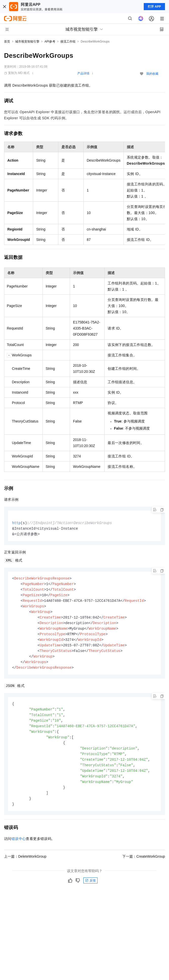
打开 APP (154, 7)
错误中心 (19, 849)
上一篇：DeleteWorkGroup (25, 867)
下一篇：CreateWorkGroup (144, 867)
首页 (7, 42)
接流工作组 (68, 42)
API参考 (50, 42)
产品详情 (83, 73)
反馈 (90, 891)
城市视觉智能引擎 (27, 42)
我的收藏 (152, 74)
